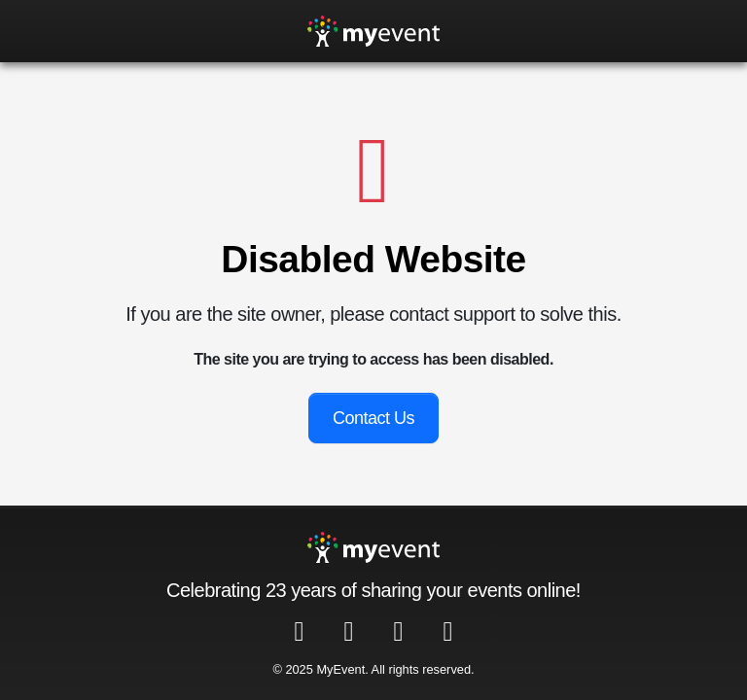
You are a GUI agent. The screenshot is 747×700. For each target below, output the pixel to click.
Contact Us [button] (373, 418)
